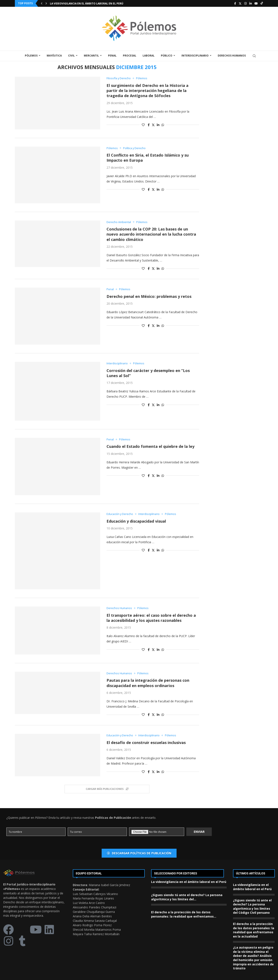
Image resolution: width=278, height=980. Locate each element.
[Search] (254, 56)
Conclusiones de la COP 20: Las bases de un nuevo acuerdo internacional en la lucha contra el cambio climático (151, 234)
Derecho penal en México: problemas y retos (149, 296)
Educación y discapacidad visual (136, 521)
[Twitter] (240, 3)
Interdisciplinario (195, 56)
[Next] (46, 3)
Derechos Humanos (232, 56)
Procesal (130, 56)
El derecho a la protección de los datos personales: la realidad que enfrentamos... (184, 914)
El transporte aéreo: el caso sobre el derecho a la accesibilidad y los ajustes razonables (151, 618)
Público (167, 56)
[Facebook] (235, 3)
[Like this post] (143, 125)
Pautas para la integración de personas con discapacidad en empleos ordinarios (148, 683)
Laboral (149, 56)
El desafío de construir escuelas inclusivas (146, 742)
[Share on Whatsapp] (163, 125)
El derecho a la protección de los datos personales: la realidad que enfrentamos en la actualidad (254, 930)
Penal (112, 56)
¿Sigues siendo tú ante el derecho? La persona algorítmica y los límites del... (187, 897)
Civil (71, 56)
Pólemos (31, 56)
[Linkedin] (251, 3)
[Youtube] (256, 3)
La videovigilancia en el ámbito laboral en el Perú (87, 4)
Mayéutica (54, 56)
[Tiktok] (262, 3)
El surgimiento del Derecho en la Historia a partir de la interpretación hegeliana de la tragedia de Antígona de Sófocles (147, 91)
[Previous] (42, 3)
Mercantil (91, 56)
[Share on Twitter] (153, 125)
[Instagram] (245, 3)
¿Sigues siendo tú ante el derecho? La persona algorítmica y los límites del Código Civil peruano (252, 906)
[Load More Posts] (107, 789)
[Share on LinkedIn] (158, 125)
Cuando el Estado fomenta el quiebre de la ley (150, 447)
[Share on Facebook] (149, 125)
